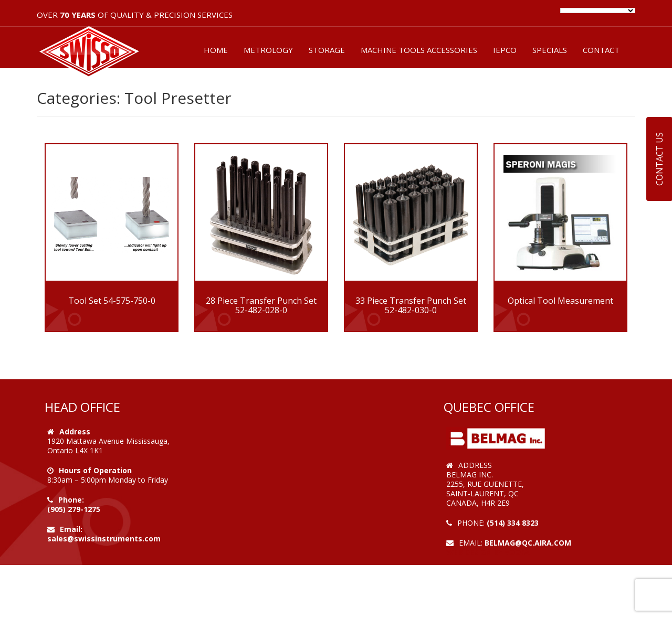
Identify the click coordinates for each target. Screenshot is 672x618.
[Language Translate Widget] (598, 10)
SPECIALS (550, 50)
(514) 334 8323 (513, 523)
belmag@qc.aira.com (528, 543)
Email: (71, 529)
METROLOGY (268, 50)
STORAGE (327, 50)
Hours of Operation (95, 470)
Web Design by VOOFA (488, 552)
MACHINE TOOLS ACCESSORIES (419, 50)
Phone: (71, 500)
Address (75, 431)
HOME (216, 50)
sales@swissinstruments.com (104, 539)
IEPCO (505, 50)
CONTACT (601, 50)
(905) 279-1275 (74, 509)
